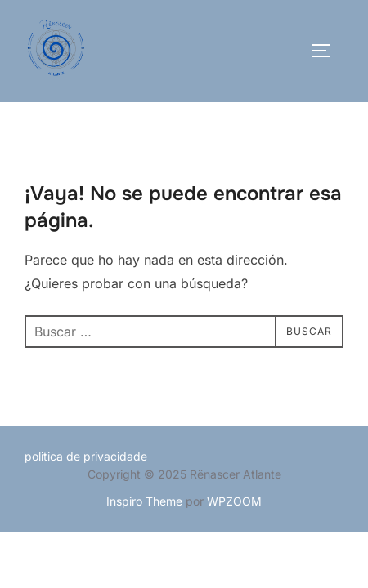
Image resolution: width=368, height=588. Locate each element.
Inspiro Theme (144, 501)
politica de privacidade (86, 456)
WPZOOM (234, 501)
